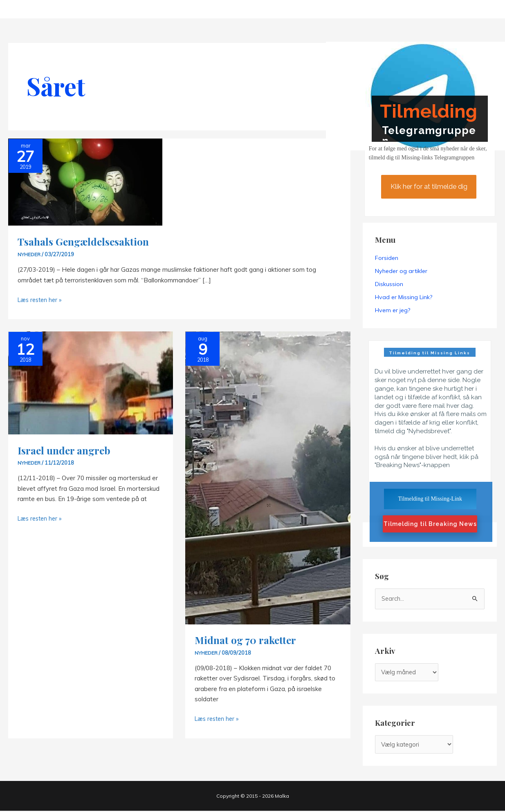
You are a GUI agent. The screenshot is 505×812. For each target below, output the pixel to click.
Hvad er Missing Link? (404, 297)
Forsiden (387, 258)
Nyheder (29, 254)
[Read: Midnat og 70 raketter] (268, 477)
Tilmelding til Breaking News (430, 524)
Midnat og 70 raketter (247, 639)
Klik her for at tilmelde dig (429, 187)
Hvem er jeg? (393, 310)
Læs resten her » (41, 300)
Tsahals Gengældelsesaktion (86, 241)
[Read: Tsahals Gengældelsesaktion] (85, 182)
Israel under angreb (65, 450)
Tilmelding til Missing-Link (430, 499)
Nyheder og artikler (401, 271)
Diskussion (389, 284)
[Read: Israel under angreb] (91, 382)
